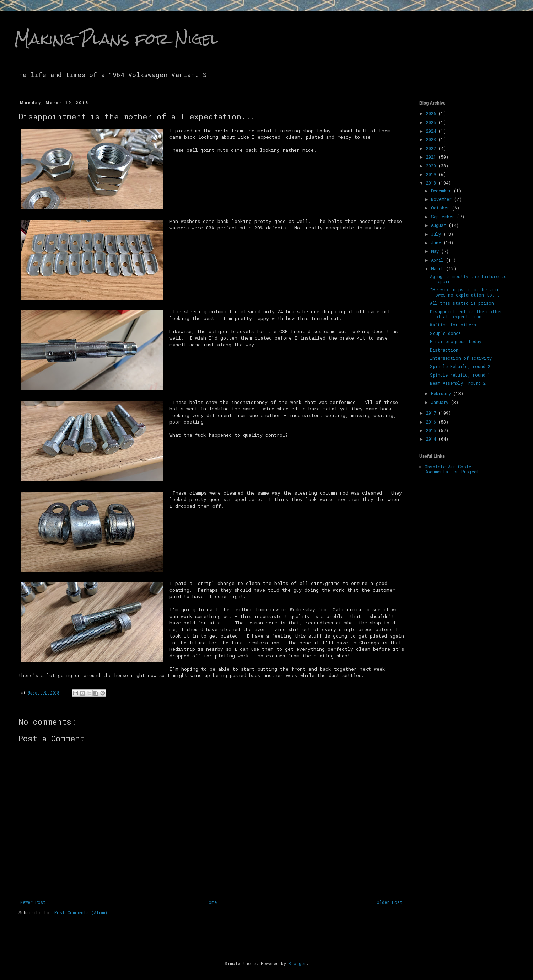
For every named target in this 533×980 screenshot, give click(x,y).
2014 (432, 439)
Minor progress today (456, 341)
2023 (432, 139)
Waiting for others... (457, 325)
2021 (432, 157)
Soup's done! (445, 333)
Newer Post (33, 902)
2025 (432, 122)
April (438, 260)
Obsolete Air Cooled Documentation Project (452, 469)
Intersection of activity (461, 358)
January (441, 402)
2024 (432, 131)
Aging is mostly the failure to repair (468, 279)
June (437, 243)
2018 (432, 183)
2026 (432, 113)
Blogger (297, 963)
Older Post (390, 902)
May (436, 251)
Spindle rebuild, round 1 (460, 375)
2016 (432, 422)
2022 (432, 148)
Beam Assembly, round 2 (458, 383)
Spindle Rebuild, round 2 (460, 366)
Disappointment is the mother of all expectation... (466, 314)
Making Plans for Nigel (116, 39)
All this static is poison (462, 303)
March (439, 268)
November (443, 199)
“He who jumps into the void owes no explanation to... (465, 292)
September (444, 217)
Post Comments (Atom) (81, 912)
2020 (432, 166)
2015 (432, 430)
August (440, 225)
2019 (432, 174)
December (442, 191)
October (442, 208)
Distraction (444, 350)
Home (211, 902)
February (442, 393)
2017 (432, 413)
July (437, 234)
